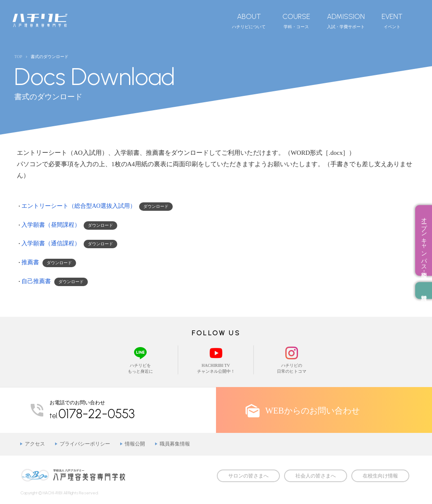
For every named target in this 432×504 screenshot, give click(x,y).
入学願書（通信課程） (51, 243)
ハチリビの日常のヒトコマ (292, 359)
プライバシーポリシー (85, 444)
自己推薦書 (36, 281)
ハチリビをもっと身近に (140, 359)
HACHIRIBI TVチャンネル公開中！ (216, 359)
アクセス (35, 444)
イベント (392, 21)
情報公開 (135, 444)
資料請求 (424, 291)
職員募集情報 (175, 444)
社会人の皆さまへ (316, 476)
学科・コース (296, 21)
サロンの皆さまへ (248, 476)
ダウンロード (156, 206)
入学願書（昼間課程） (51, 225)
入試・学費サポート (346, 21)
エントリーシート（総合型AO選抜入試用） (79, 206)
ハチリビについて (249, 21)
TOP (18, 57)
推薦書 (30, 262)
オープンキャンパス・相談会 (424, 241)
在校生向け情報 (380, 476)
